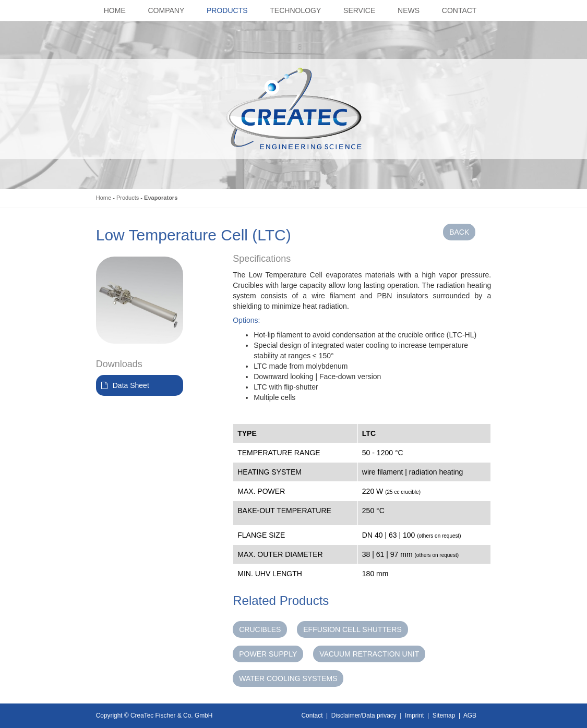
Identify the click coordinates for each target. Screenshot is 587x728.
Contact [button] (459, 10)
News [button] (409, 10)
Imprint (414, 715)
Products (128, 198)
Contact (312, 715)
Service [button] (359, 10)
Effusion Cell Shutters (352, 629)
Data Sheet (131, 385)
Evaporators (161, 198)
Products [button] (227, 10)
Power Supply (268, 654)
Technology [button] (295, 10)
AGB (470, 715)
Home (104, 198)
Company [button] (166, 10)
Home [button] (115, 10)
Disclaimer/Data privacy (364, 715)
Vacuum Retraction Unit (369, 654)
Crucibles (260, 629)
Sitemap (444, 715)
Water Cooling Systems (288, 678)
